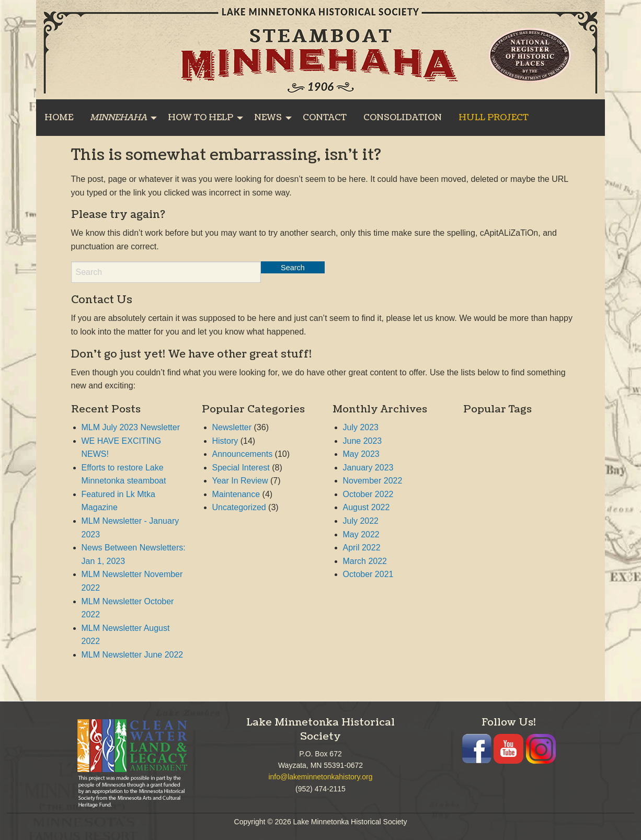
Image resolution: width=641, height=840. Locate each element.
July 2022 (361, 521)
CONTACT (325, 118)
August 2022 (367, 507)
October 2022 (368, 494)
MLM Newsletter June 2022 (133, 655)
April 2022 (362, 548)
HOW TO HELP (201, 118)
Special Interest (241, 468)
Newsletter (232, 427)
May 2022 (361, 534)
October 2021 (368, 574)
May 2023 (361, 454)
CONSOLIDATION (403, 118)
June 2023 (363, 441)
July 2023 (361, 427)
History (225, 441)
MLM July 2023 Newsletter (131, 427)
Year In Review (240, 481)
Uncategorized (239, 507)
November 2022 (373, 481)
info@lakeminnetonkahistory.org (320, 777)
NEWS (268, 118)
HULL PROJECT (494, 118)
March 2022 (365, 561)
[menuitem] (59, 118)
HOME (59, 118)
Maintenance (236, 494)
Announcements (243, 454)
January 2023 (368, 468)
